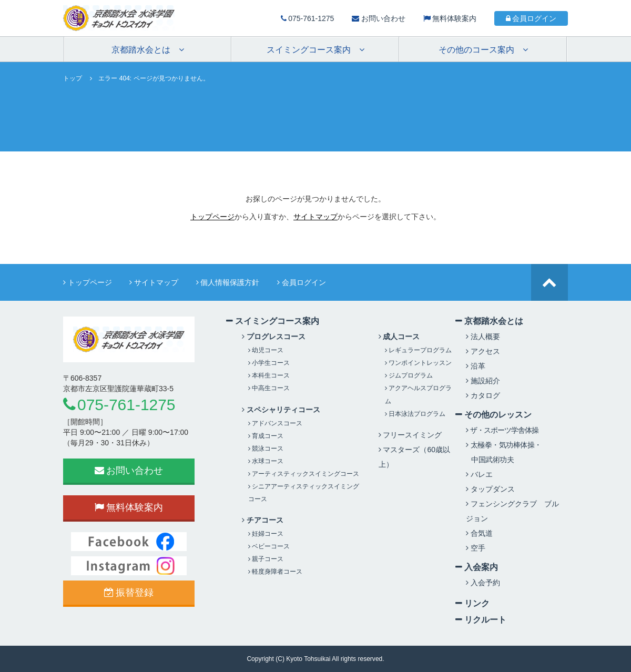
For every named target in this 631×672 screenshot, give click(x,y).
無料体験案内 (450, 18)
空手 (476, 548)
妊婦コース (266, 534)
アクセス (483, 351)
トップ (73, 78)
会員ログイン (531, 18)
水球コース (266, 461)
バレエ (479, 474)
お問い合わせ (379, 18)
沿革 (476, 366)
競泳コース (266, 449)
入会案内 (477, 567)
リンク (472, 603)
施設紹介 (483, 381)
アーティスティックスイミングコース (304, 474)
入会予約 (483, 583)
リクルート (481, 619)
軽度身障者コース (275, 572)
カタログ (483, 395)
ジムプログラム (409, 375)
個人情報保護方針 (228, 282)
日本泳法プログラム (415, 414)
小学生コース (269, 363)
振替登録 (129, 593)
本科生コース (269, 375)
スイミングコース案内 (273, 321)
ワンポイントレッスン (418, 363)
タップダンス (490, 489)
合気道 (479, 533)
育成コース (266, 436)
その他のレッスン (493, 414)
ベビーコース (269, 546)
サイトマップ (315, 217)
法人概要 (483, 337)
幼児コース (266, 350)
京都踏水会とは (489, 321)
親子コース (266, 559)
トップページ (212, 217)
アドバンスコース (275, 423)
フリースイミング (410, 435)
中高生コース (269, 388)
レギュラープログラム (418, 350)
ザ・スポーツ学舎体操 (502, 430)
